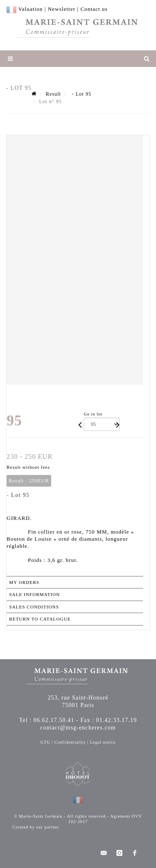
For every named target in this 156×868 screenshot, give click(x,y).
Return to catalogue (40, 619)
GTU (45, 742)
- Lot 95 (81, 94)
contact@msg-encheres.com (78, 728)
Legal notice (103, 742)
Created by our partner (36, 827)
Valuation (31, 9)
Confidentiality (70, 742)
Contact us (94, 9)
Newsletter (62, 9)
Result (53, 94)
